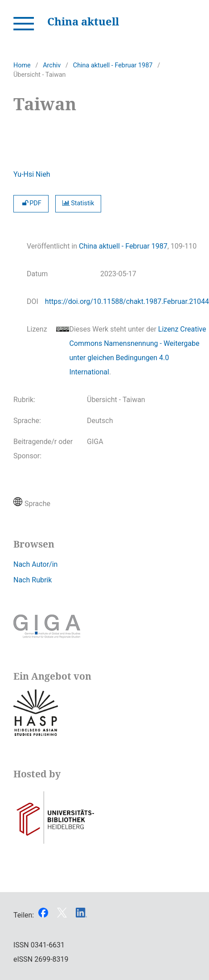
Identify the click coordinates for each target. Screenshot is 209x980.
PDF (31, 203)
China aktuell (83, 21)
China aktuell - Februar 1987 (113, 65)
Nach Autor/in (35, 564)
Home (22, 65)
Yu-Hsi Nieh (32, 174)
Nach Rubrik (33, 580)
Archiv (52, 65)
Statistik (78, 203)
